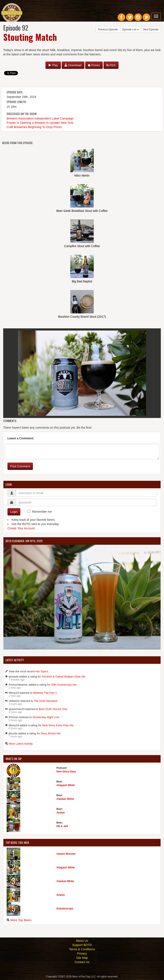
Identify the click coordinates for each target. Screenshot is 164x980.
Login (14, 512)
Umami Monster (66, 854)
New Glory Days (66, 772)
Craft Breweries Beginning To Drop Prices (34, 127)
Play (53, 65)
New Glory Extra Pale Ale (58, 726)
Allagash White (66, 786)
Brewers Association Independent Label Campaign (40, 118)
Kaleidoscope (65, 909)
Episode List (131, 30)
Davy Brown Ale (51, 734)
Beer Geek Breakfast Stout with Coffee (82, 211)
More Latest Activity (21, 744)
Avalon (61, 813)
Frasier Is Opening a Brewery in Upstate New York (40, 123)
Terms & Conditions (82, 950)
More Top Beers (21, 921)
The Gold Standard (45, 701)
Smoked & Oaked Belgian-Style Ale (63, 677)
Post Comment (20, 467)
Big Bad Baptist (82, 281)
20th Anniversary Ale (64, 685)
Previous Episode (108, 30)
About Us (82, 941)
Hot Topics (42, 672)
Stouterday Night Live (46, 718)
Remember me (42, 512)
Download (73, 65)
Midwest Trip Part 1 (45, 693)
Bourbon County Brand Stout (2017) (82, 317)
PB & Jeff (62, 827)
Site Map (82, 958)
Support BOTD (82, 945)
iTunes (94, 65)
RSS (111, 65)
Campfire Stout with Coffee (82, 246)
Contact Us (82, 962)
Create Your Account (21, 529)
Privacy (82, 954)
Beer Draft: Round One (53, 709)
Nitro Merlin (82, 176)
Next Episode (151, 30)
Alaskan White (65, 799)
